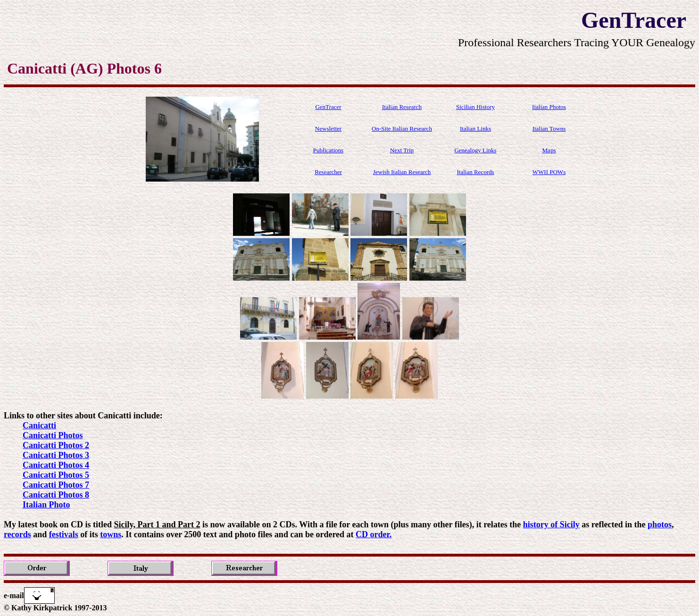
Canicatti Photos (53, 435)
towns (111, 534)
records (17, 534)
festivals (64, 534)
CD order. (374, 534)
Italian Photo (46, 505)
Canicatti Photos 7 (56, 485)
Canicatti (39, 425)
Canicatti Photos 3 (56, 455)
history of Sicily (551, 524)
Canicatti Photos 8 (56, 495)
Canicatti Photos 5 (56, 475)
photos (660, 524)
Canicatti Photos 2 (56, 445)
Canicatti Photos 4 (56, 465)
